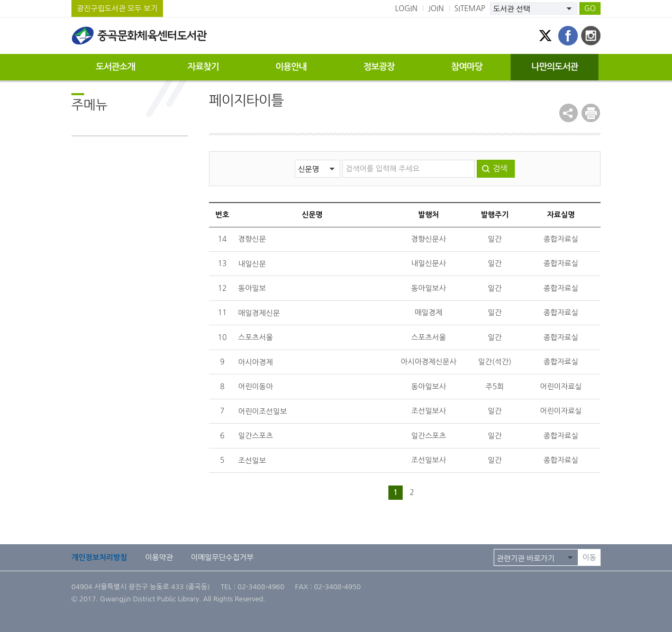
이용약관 (159, 557)
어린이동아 (256, 387)
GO (590, 8)
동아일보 (252, 288)
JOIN (436, 8)
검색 (500, 168)
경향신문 (252, 239)
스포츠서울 (256, 337)
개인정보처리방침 (99, 557)
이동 (589, 557)
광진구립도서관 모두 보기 (117, 8)
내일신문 (252, 264)
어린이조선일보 (262, 411)
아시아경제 (256, 362)
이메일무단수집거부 (222, 557)
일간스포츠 (256, 436)
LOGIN (406, 8)
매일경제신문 (259, 313)
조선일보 (252, 461)
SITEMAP (470, 8)
